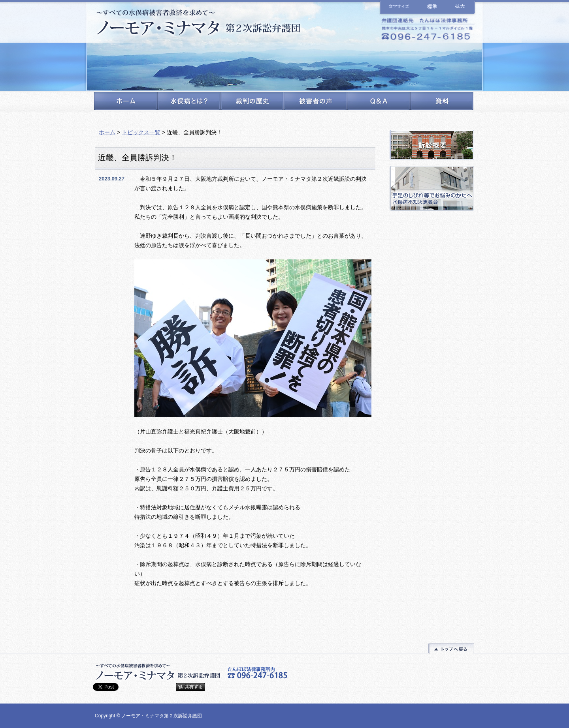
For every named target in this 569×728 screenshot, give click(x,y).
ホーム (107, 132)
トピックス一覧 (141, 132)
